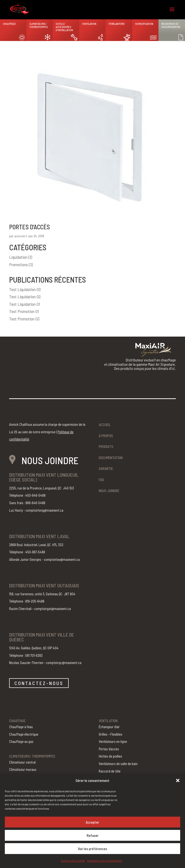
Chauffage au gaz (21, 741)
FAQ (101, 480)
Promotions (19, 264)
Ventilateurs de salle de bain (118, 764)
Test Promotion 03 (24, 319)
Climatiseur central (22, 762)
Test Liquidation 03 (25, 289)
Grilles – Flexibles (111, 734)
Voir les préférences (92, 849)
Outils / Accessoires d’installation (64, 27)
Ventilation (89, 24)
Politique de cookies (73, 861)
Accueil (105, 425)
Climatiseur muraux (23, 769)
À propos (106, 436)
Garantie (106, 468)
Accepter (92, 822)
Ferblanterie (117, 24)
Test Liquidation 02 (25, 297)
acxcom (20, 236)
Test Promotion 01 (24, 311)
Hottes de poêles (110, 756)
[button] (178, 780)
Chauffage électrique (24, 734)
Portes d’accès (30, 227)
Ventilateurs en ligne (113, 741)
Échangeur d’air (109, 727)
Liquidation (18, 257)
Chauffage (9, 24)
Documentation (111, 458)
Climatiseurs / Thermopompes (39, 25)
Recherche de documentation (171, 25)
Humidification (144, 24)
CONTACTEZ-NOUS (39, 683)
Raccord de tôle (110, 771)
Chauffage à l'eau (21, 727)
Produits (106, 447)
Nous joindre (109, 491)
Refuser (93, 835)
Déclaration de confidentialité (105, 861)
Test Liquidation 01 (25, 304)
